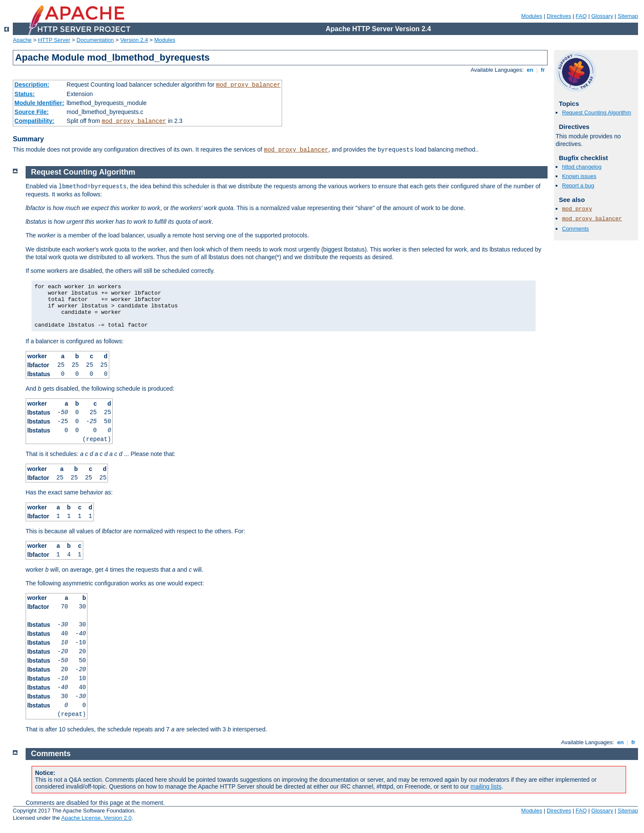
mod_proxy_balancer (248, 85)
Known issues (579, 176)
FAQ (581, 16)
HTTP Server (54, 40)
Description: (32, 85)
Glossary (602, 16)
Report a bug (578, 186)
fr (543, 70)
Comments (576, 229)
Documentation (95, 40)
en (530, 70)
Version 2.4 (134, 40)
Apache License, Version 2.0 (96, 818)
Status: (25, 94)
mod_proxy (577, 209)
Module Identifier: (39, 103)
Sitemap (628, 16)
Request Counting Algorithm (597, 113)
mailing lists (486, 786)
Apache (22, 40)
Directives (559, 16)
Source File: (32, 112)
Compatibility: (34, 121)
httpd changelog (582, 167)
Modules (532, 16)
